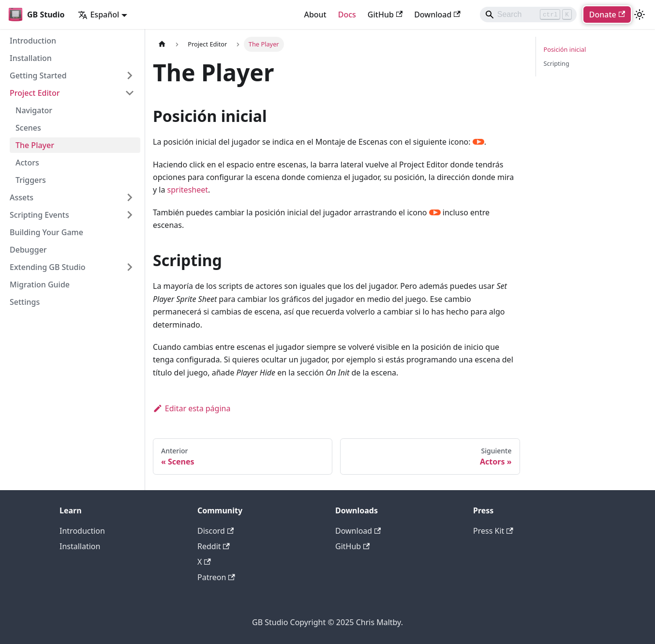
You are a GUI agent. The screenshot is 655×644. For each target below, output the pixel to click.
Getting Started (38, 75)
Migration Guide (40, 285)
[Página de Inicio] (162, 44)
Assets (22, 197)
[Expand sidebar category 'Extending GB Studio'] (130, 267)
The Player (35, 145)
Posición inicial (565, 49)
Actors (27, 163)
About (315, 15)
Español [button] (98, 15)
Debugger (28, 250)
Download (437, 15)
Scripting (557, 63)
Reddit (214, 546)
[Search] (528, 15)
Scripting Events (39, 215)
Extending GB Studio (48, 267)
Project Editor (35, 93)
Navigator (34, 110)
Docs (347, 15)
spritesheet (188, 190)
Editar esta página (192, 408)
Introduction (33, 41)
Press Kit (493, 531)
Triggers (31, 180)
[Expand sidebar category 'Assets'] (130, 197)
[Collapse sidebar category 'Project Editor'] (130, 93)
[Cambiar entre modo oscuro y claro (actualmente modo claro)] (640, 15)
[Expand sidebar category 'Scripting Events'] (130, 215)
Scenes (28, 128)
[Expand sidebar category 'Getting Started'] (130, 75)
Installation (31, 58)
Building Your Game (46, 232)
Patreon (216, 577)
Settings (25, 302)
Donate (607, 15)
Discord (216, 531)
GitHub (385, 15)
